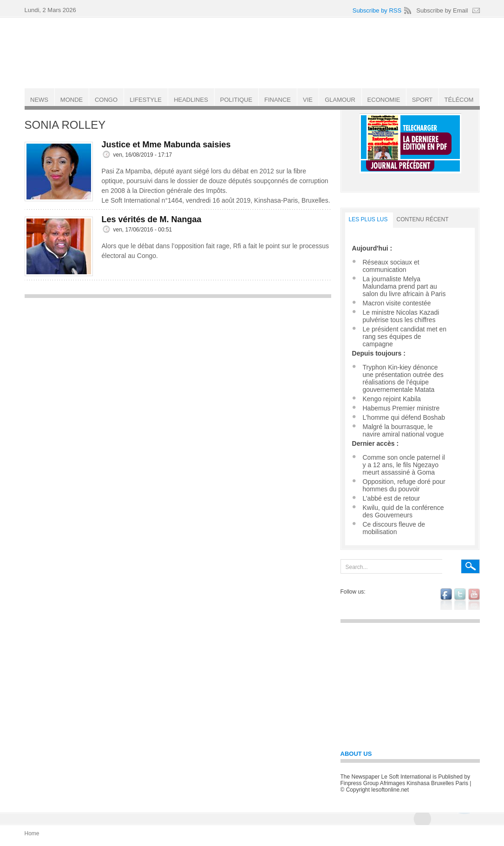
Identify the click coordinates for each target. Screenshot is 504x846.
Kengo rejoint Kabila (392, 399)
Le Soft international (253, 53)
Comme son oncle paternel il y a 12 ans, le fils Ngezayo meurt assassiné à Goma (404, 465)
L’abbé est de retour (392, 498)
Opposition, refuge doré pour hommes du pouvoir (404, 485)
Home (32, 833)
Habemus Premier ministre (401, 408)
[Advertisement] (178, 368)
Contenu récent (423, 219)
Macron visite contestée (397, 303)
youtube (474, 599)
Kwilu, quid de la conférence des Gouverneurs (403, 511)
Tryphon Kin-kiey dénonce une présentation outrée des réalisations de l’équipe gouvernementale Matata (403, 378)
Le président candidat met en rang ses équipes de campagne (405, 337)
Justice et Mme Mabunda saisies (166, 145)
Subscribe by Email (442, 10)
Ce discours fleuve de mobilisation (394, 528)
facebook (446, 599)
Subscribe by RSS (377, 10)
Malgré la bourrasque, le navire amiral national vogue (403, 430)
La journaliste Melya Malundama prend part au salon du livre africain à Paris (404, 286)
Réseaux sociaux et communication (391, 266)
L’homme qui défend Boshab (404, 417)
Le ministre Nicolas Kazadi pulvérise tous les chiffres (401, 316)
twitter (460, 599)
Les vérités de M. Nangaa (152, 219)
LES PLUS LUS (368, 219)
